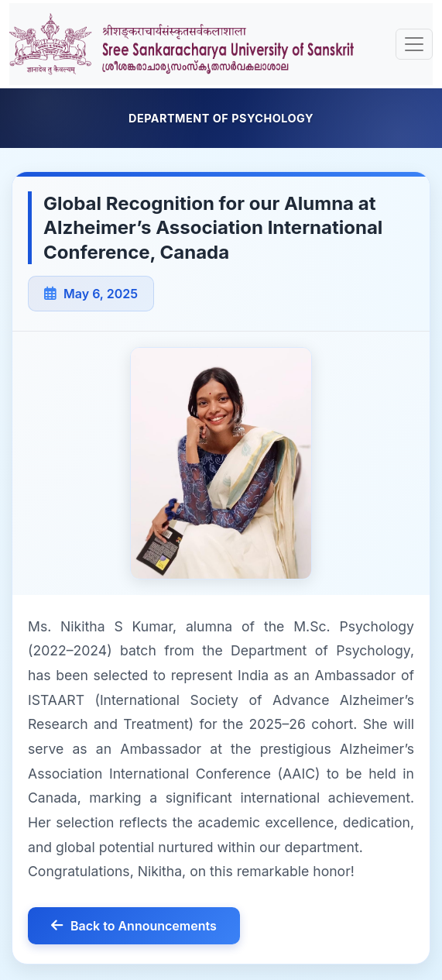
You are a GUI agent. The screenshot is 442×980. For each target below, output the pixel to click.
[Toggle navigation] (414, 44)
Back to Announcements (134, 926)
